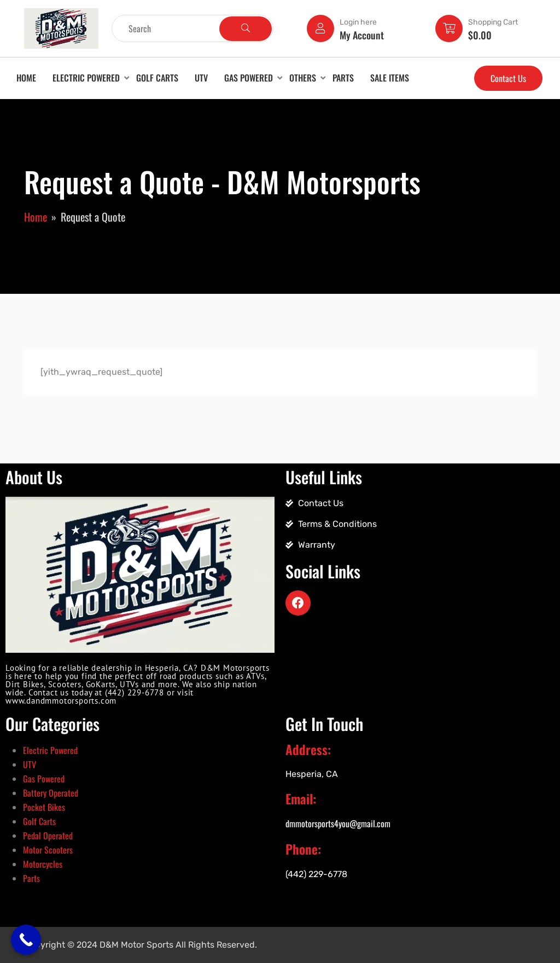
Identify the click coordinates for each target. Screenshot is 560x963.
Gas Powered (249, 78)
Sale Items (390, 78)
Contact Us (508, 78)
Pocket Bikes (44, 807)
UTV (201, 78)
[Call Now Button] (26, 940)
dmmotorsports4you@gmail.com (338, 823)
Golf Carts (157, 78)
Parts (343, 78)
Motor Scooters (48, 850)
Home (26, 78)
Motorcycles (43, 864)
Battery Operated (51, 793)
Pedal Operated (48, 836)
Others (303, 78)
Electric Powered (86, 78)
